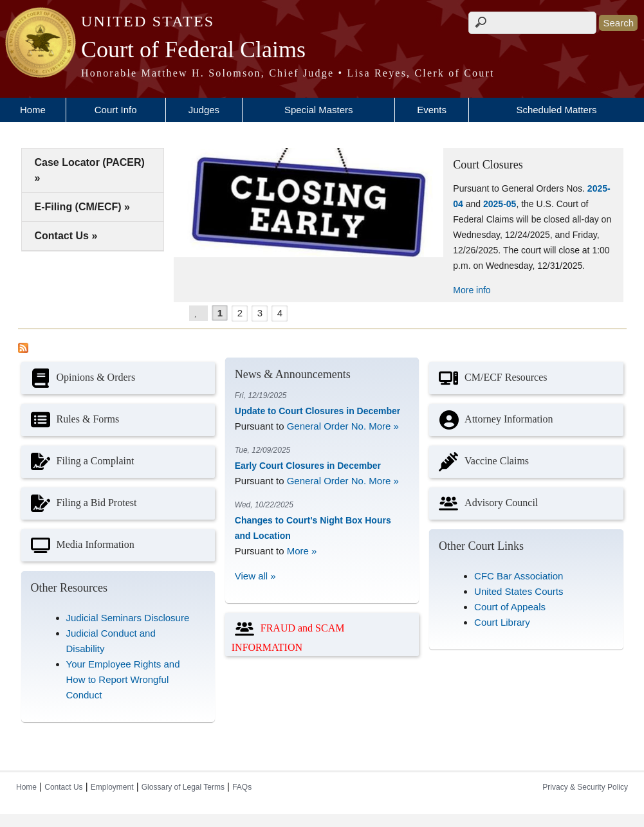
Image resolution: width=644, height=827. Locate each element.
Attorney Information (494, 420)
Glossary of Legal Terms (183, 787)
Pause (203, 312)
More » (384, 426)
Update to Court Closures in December (318, 411)
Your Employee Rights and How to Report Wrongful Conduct (123, 679)
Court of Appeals (510, 607)
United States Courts (519, 591)
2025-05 (500, 204)
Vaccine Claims (482, 462)
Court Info (116, 110)
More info (472, 290)
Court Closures (488, 165)
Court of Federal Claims (193, 50)
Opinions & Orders (82, 378)
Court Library (502, 622)
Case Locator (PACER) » (90, 170)
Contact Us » (66, 236)
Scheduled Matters (556, 110)
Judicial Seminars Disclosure (128, 618)
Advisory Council (487, 504)
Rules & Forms (74, 420)
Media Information (81, 545)
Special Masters (319, 110)
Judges (204, 110)
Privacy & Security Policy (585, 787)
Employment (112, 787)
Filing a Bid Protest (82, 504)
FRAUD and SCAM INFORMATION (288, 634)
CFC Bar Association (519, 576)
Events (432, 110)
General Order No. (327, 426)
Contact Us (63, 787)
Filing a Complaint (81, 462)
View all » (255, 576)
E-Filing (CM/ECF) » (82, 207)
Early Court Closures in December (308, 466)
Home (33, 110)
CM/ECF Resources (491, 378)
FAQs (242, 787)
